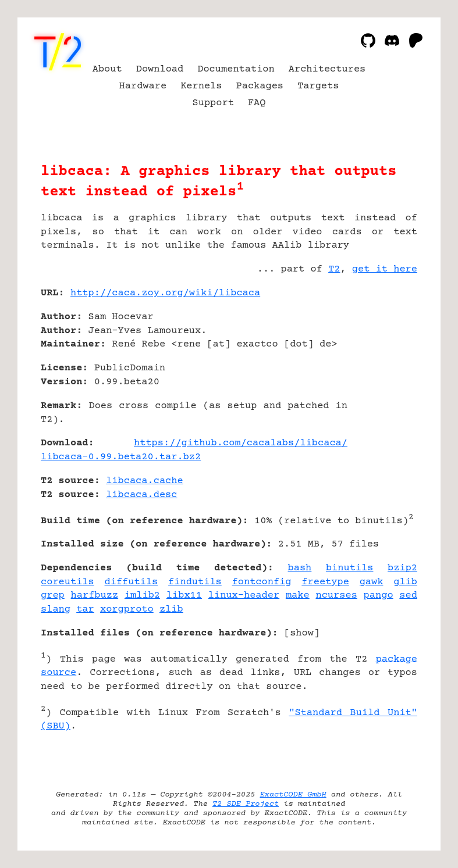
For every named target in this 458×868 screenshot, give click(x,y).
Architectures (327, 69)
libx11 (184, 596)
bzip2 (402, 568)
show (302, 633)
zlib (171, 610)
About (107, 69)
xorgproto (127, 610)
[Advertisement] (382, 362)
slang (56, 610)
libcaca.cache (145, 481)
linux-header (244, 596)
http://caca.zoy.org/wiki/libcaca (165, 293)
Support (213, 103)
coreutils (68, 582)
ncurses (336, 596)
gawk (372, 582)
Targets (318, 86)
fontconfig (262, 582)
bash (300, 568)
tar (85, 610)
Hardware (143, 86)
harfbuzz (95, 596)
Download (160, 69)
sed (408, 596)
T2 (334, 269)
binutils (350, 568)
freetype (325, 582)
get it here (385, 269)
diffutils (132, 582)
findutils (195, 582)
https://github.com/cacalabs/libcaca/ (241, 443)
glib (405, 582)
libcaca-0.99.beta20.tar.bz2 (121, 457)
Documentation (236, 69)
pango (379, 596)
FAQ (257, 103)
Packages (260, 86)
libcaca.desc (141, 495)
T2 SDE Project (246, 804)
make (298, 596)
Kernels (201, 86)
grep (53, 596)
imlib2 (142, 596)
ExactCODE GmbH (293, 795)
